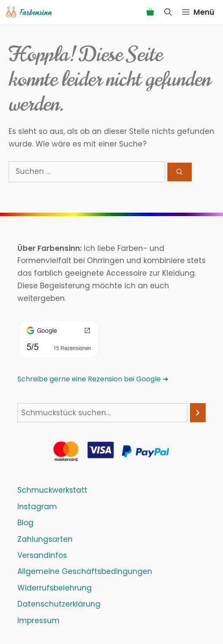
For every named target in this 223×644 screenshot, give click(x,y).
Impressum (38, 621)
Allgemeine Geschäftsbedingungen (85, 571)
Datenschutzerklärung (59, 604)
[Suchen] (180, 172)
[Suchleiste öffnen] (168, 12)
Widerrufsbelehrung (55, 588)
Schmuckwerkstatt (52, 490)
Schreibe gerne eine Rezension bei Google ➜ (93, 379)
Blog (25, 523)
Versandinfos (42, 555)
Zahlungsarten (45, 539)
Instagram (37, 507)
